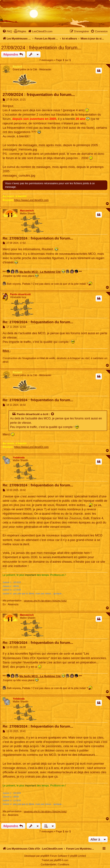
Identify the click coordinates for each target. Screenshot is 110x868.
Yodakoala (19, 458)
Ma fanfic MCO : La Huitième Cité (42, 271)
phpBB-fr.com (61, 860)
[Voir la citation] (53, 414)
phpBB (44, 856)
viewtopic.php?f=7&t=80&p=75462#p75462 (45, 601)
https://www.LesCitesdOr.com (31, 200)
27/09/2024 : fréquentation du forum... (41, 48)
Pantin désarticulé (20, 294)
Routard (17, 67)
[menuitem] (7, 31)
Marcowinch (27, 211)
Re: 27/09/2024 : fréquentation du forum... (38, 238)
